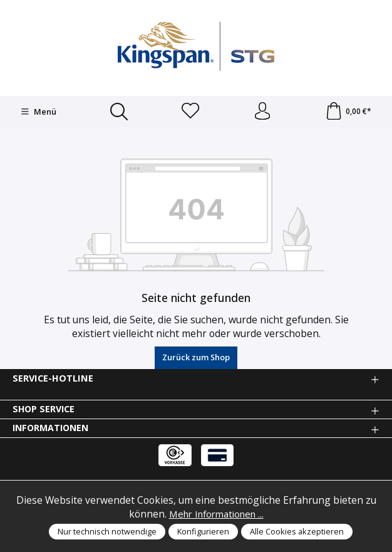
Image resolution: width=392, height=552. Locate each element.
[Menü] (38, 112)
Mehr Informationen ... (216, 514)
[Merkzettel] (190, 112)
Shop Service (44, 411)
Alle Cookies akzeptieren (297, 531)
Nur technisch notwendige (107, 531)
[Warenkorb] (348, 112)
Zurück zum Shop (196, 358)
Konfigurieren (203, 531)
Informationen (53, 430)
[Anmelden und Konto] (262, 112)
